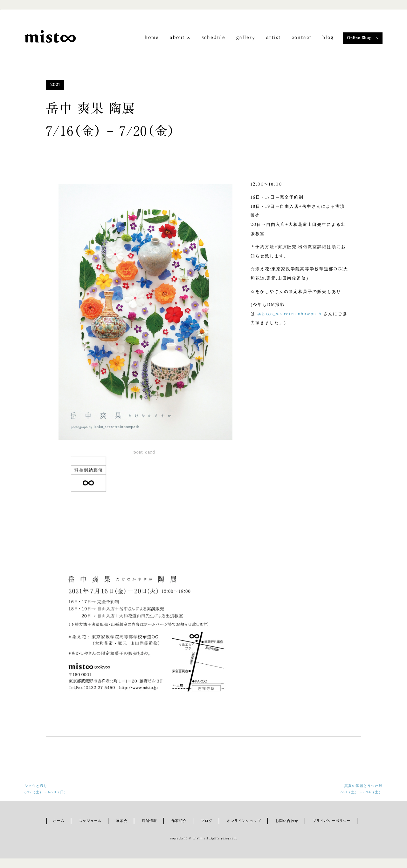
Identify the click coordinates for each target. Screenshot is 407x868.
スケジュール (90, 821)
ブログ (207, 821)
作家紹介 (179, 821)
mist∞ (198, 839)
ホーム (59, 821)
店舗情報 (149, 821)
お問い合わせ (287, 821)
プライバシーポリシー (332, 821)
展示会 (122, 821)
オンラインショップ (244, 821)
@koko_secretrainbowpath (289, 314)
